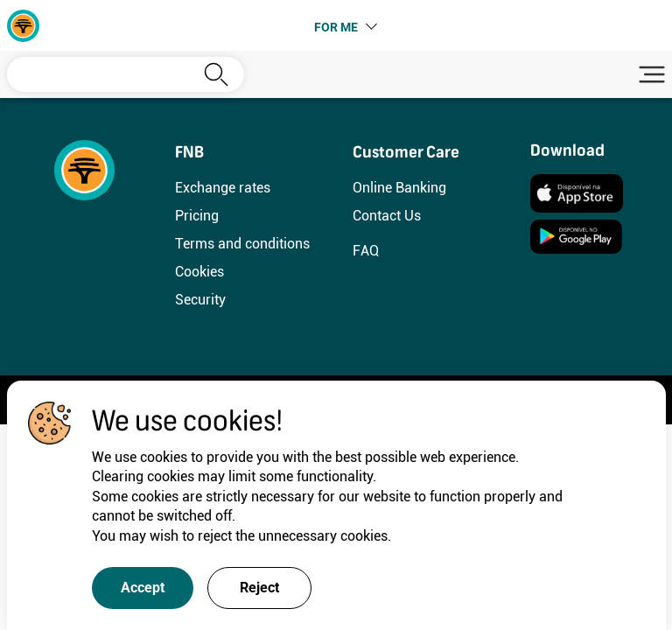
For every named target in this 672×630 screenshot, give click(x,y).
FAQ (366, 251)
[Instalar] (577, 192)
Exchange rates (223, 188)
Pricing (197, 216)
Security (200, 300)
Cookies (199, 272)
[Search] (126, 74)
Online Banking (399, 188)
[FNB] (23, 24)
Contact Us (387, 216)
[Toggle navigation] (649, 74)
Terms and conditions (242, 244)
